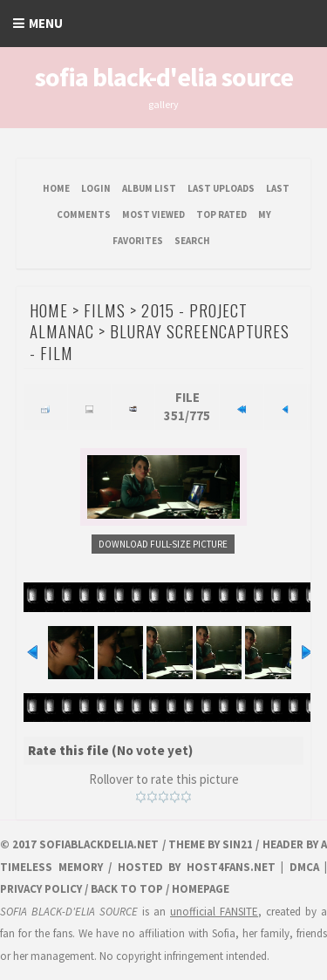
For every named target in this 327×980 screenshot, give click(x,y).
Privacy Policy (41, 889)
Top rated (221, 214)
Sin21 (238, 844)
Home (56, 188)
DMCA (304, 867)
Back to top (127, 889)
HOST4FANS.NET (231, 867)
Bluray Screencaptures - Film (160, 341)
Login (96, 188)
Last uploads (221, 188)
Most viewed (153, 214)
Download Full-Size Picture (163, 544)
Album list (149, 188)
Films (105, 310)
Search (192, 241)
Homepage (201, 889)
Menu (46, 23)
